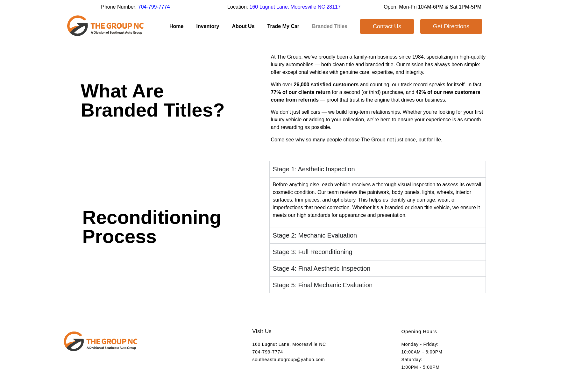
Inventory (208, 26)
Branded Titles (330, 26)
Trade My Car (283, 26)
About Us (243, 26)
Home (176, 26)
